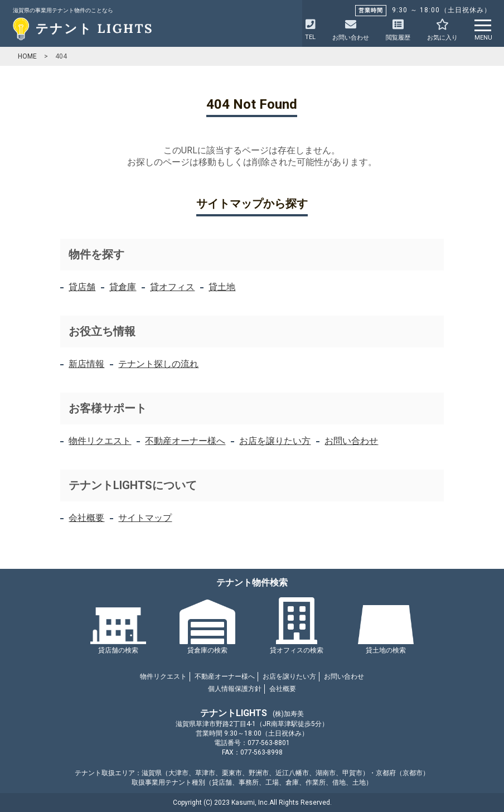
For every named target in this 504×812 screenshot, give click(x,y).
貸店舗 (82, 287)
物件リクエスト (100, 441)
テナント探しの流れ (158, 364)
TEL (310, 30)
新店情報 (86, 364)
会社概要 (86, 518)
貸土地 (222, 287)
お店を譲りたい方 (275, 441)
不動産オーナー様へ (185, 441)
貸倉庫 (123, 287)
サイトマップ (145, 518)
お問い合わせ (351, 441)
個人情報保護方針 (235, 689)
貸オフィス (172, 287)
